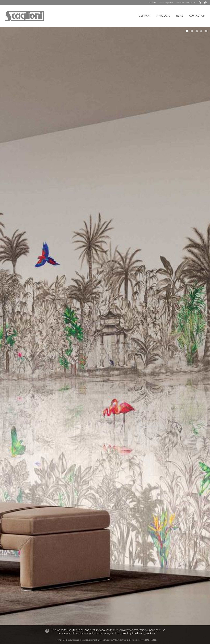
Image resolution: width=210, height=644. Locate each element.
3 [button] (197, 31)
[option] (105, 335)
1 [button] (187, 31)
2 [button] (192, 31)
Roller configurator (166, 3)
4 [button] (201, 31)
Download (152, 3)
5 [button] (206, 31)
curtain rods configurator (186, 3)
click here (93, 640)
